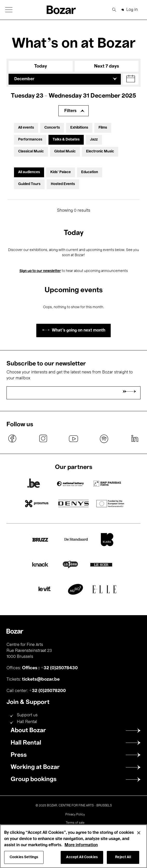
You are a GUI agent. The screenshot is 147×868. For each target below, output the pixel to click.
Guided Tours (29, 184)
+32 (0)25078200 (47, 691)
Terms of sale (75, 823)
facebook (12, 439)
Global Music (65, 152)
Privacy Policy (75, 815)
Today (41, 66)
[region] (73, 846)
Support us (27, 715)
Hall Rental (27, 722)
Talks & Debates (66, 140)
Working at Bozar (35, 767)
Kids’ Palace (61, 172)
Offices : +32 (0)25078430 (50, 668)
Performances (30, 140)
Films (103, 128)
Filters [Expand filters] (70, 111)
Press (19, 755)
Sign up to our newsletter (40, 271)
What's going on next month (79, 330)
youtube (74, 439)
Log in (132, 10)
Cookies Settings (24, 857)
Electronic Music (100, 152)
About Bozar (28, 731)
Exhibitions (79, 128)
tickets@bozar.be (41, 679)
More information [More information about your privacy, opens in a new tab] (81, 845)
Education (90, 172)
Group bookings (34, 779)
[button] (9, 10)
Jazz (94, 140)
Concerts (52, 128)
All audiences (29, 172)
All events (26, 128)
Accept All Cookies (82, 857)
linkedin (135, 439)
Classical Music (31, 152)
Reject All (123, 857)
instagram (43, 439)
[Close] (139, 833)
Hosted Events (63, 184)
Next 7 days (107, 66)
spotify (104, 439)
